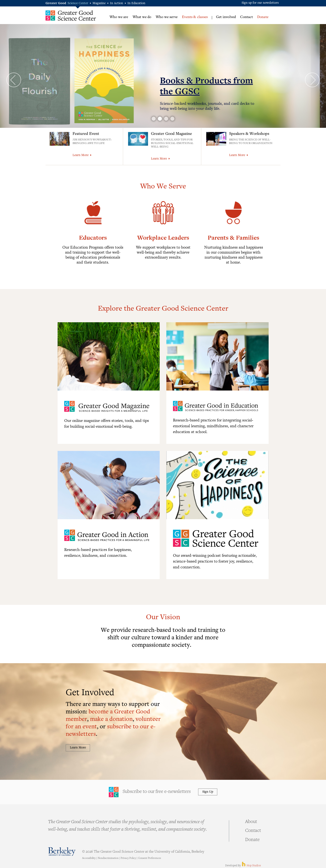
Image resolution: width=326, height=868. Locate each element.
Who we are (119, 17)
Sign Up (208, 792)
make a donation (111, 720)
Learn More (82, 155)
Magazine (99, 3)
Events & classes (195, 17)
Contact (246, 17)
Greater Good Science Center (71, 15)
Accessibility (89, 858)
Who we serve (167, 17)
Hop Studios (251, 866)
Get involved (226, 17)
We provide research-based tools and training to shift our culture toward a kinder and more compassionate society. (163, 638)
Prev (14, 80)
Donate (263, 17)
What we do (142, 17)
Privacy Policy (128, 858)
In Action (117, 3)
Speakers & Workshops (249, 134)
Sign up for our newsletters (260, 3)
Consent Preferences (149, 858)
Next (312, 80)
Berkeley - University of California (62, 852)
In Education (136, 3)
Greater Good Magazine (171, 134)
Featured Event (86, 134)
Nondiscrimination (108, 858)
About (251, 822)
